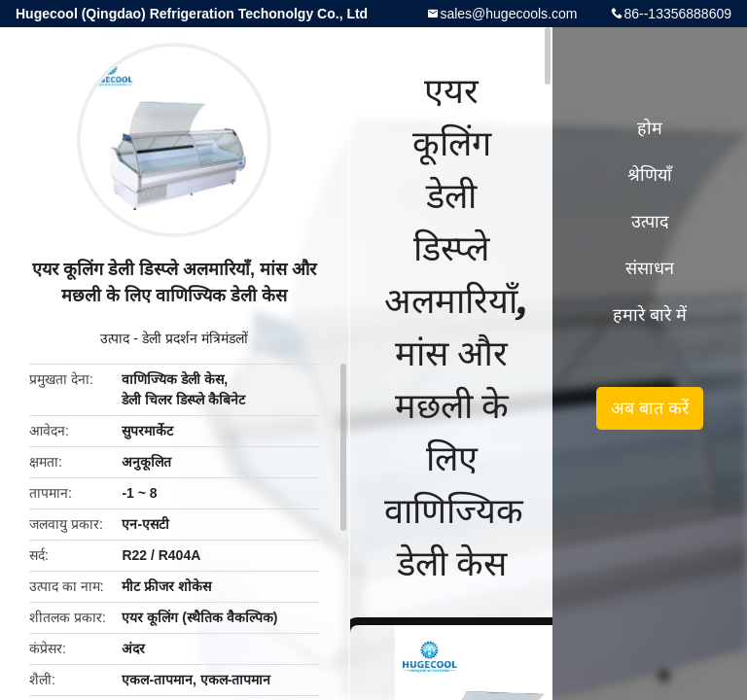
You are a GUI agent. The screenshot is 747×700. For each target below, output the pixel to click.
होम (650, 128)
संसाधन (650, 268)
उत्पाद (115, 338)
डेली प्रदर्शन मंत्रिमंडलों (195, 338)
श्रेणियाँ (650, 175)
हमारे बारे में (650, 315)
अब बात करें (650, 408)
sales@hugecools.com (508, 14)
